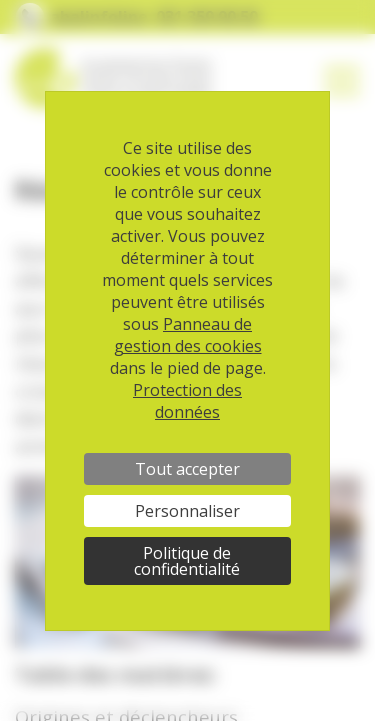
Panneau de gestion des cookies (188, 335)
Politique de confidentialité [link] (187, 561)
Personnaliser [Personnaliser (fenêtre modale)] (187, 511)
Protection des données (187, 401)
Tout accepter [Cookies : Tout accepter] (187, 469)
